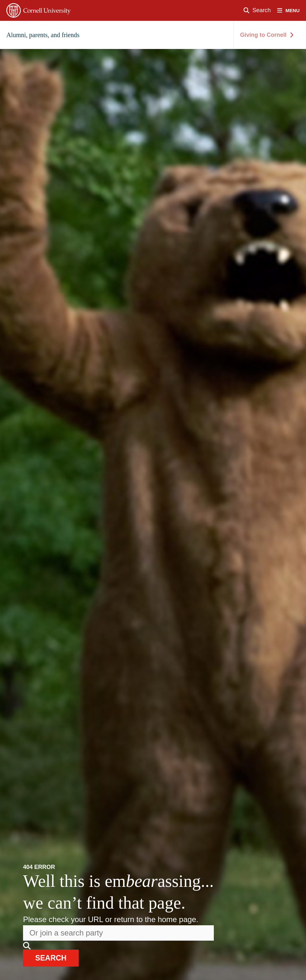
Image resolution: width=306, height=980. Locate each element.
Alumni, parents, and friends (43, 35)
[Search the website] (118, 933)
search (52, 958)
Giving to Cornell (267, 35)
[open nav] (292, 10)
